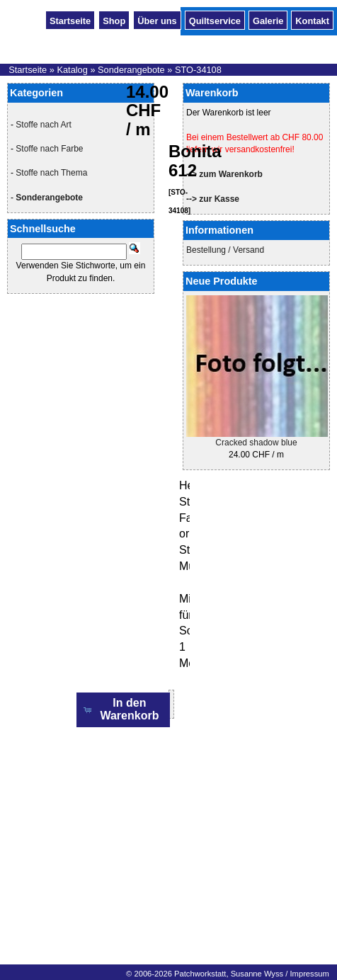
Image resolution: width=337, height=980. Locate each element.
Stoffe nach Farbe (49, 149)
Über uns (157, 20)
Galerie (268, 20)
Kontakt (312, 20)
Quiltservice (215, 20)
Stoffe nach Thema (51, 173)
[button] (124, 710)
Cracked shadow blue (256, 443)
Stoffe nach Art (44, 125)
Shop (114, 20)
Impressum (309, 974)
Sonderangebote (131, 70)
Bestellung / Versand (225, 250)
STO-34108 (198, 70)
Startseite (70, 20)
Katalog (72, 70)
